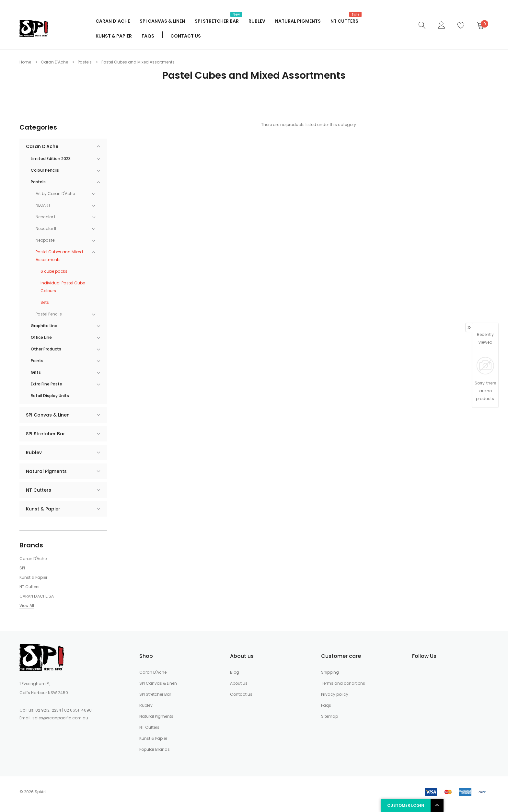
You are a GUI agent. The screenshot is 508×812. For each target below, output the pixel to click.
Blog (235, 672)
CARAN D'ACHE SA (37, 596)
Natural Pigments (298, 21)
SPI (22, 568)
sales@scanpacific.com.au (60, 718)
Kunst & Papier (114, 36)
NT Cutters (344, 20)
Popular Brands (155, 749)
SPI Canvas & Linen (162, 21)
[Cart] (480, 25)
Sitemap (329, 716)
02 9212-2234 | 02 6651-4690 (63, 710)
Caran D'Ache (113, 21)
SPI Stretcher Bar (217, 20)
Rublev (257, 21)
